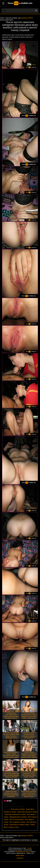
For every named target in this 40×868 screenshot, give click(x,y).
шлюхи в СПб (26, 18)
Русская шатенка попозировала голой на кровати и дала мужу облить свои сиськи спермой (29, 716)
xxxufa (29, 848)
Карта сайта (20, 855)
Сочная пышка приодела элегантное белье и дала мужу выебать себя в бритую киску (29, 756)
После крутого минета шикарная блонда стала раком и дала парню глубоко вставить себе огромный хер (29, 776)
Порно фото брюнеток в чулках (15, 814)
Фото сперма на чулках (17, 822)
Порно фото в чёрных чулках (19, 825)
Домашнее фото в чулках (18, 817)
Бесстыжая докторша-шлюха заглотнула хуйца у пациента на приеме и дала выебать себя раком (29, 795)
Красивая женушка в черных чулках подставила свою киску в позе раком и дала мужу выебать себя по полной (11, 756)
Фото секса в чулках (18, 809)
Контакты (20, 858)
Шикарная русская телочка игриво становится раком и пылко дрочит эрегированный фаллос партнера (29, 737)
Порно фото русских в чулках (27, 812)
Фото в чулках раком (17, 819)
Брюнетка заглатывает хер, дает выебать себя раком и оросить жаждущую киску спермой (11, 736)
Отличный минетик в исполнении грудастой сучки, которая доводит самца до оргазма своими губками (11, 775)
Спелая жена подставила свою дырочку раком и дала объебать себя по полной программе (11, 716)
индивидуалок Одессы (23, 852)
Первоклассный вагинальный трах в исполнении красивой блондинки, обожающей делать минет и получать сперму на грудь (11, 796)
